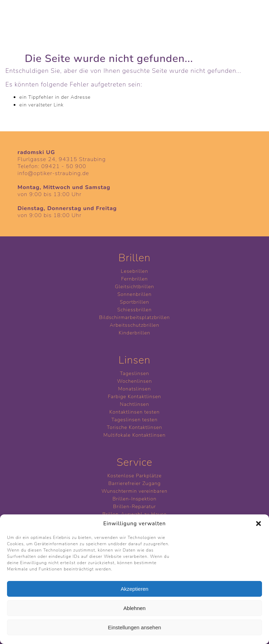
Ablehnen (134, 608)
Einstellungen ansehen (134, 627)
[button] (258, 524)
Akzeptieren (134, 589)
